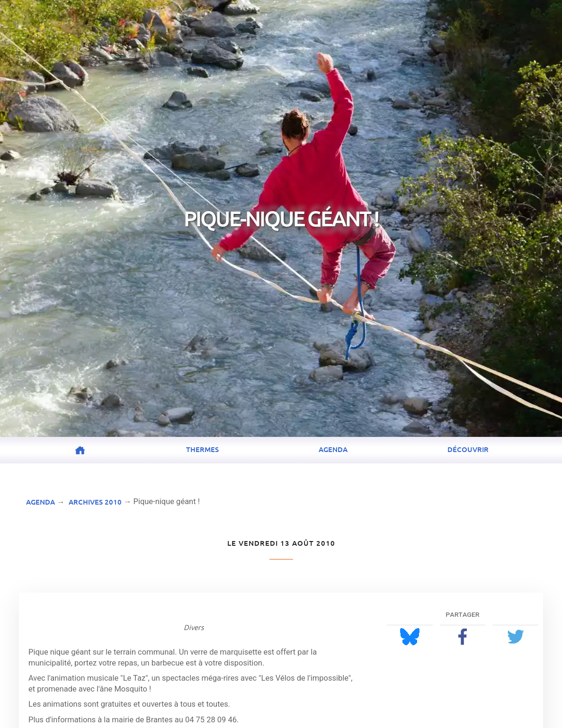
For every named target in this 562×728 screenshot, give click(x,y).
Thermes (202, 449)
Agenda (333, 449)
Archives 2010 (95, 502)
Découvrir (468, 449)
